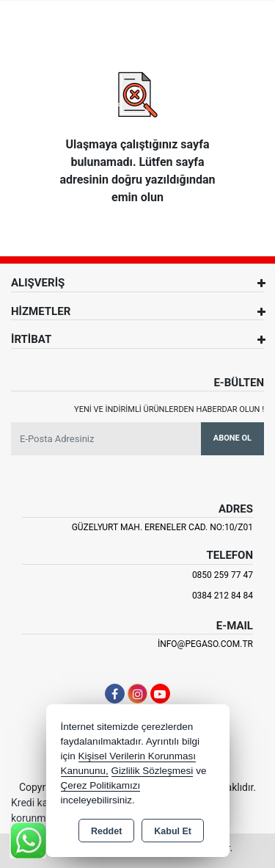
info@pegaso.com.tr (205, 644)
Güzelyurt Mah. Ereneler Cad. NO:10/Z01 (162, 527)
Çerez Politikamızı (101, 785)
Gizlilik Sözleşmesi (153, 771)
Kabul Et (173, 831)
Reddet (106, 831)
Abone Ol (232, 438)
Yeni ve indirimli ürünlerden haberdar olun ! (169, 409)
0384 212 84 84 (223, 596)
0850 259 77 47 (223, 575)
